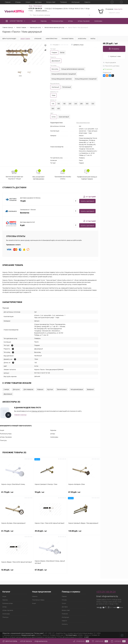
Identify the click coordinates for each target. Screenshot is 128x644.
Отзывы (18, 2)
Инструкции (76, 2)
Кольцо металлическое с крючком (73, 69)
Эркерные (90, 389)
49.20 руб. (50, 532)
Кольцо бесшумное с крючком (62, 79)
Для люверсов (28, 389)
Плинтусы (3, 440)
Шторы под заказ (6, 437)
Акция (2, 430)
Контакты (65, 624)
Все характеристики (83, 123)
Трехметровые (62, 389)
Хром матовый (64, 117)
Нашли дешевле (109, 63)
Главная (8, 2)
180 (64, 104)
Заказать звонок (41, 11)
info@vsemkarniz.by (110, 596)
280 (81, 104)
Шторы (53, 434)
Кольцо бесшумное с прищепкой (86, 79)
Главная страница (20, 415)
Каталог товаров (16, 21)
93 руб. (50, 493)
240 (76, 104)
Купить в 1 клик (114, 56)
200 (70, 104)
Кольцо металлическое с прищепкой (64, 74)
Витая (62, 53)
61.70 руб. (17, 493)
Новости (87, 2)
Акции (34, 603)
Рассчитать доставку (111, 66)
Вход (31, 6)
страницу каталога (37, 411)
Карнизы (53, 430)
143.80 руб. (84, 532)
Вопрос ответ (51, 2)
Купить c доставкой (87, 201)
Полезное (63, 2)
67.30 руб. (84, 493)
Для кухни (16, 389)
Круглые (50, 389)
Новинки (35, 596)
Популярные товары (38, 600)
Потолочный (67, 87)
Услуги (28, 2)
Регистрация (38, 6)
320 (93, 104)
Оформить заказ (114, 13)
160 (59, 104)
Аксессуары (54, 437)
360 (53, 109)
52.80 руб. (17, 571)
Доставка (38, 2)
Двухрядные (8, 394)
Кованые (40, 389)
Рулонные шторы (6, 434)
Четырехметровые (77, 389)
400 (59, 109)
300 (87, 104)
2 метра (6, 389)
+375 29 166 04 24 (35, 9)
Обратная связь (10, 641)
